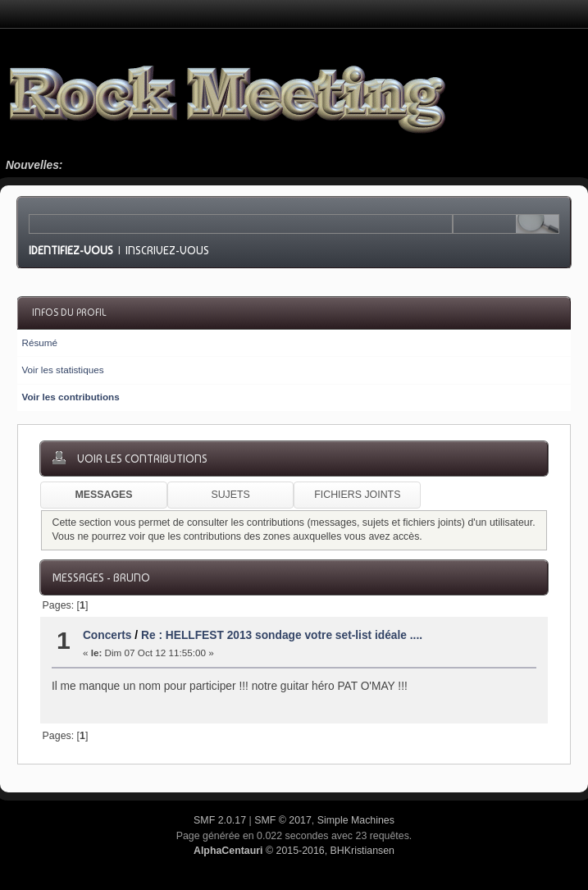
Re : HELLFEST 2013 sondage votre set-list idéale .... (282, 635)
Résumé (39, 342)
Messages (103, 495)
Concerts (107, 635)
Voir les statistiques (62, 370)
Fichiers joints (357, 495)
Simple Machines (356, 820)
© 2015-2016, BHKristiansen (294, 851)
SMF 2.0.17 (220, 820)
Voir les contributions (70, 397)
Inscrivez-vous (167, 250)
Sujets (230, 495)
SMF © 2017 (283, 820)
